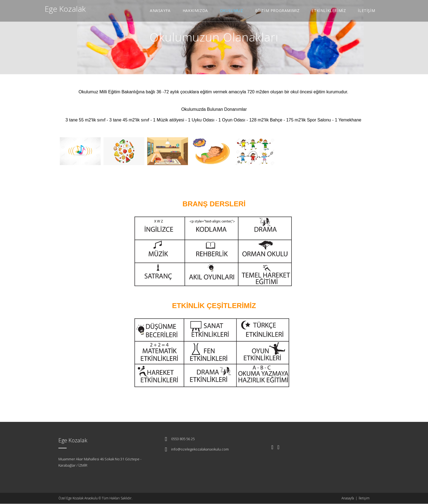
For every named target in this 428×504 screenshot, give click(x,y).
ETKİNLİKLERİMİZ (329, 11)
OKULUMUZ (232, 11)
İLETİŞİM (366, 11)
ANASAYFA (160, 11)
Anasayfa (348, 498)
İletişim (364, 498)
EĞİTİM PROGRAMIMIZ (277, 11)
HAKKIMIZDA (195, 11)
